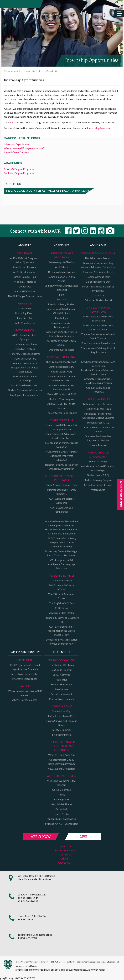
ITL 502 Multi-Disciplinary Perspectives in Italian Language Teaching (61, 542)
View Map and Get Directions (34, 879)
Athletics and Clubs (62, 776)
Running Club (61, 799)
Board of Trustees (25, 349)
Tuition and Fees (98, 399)
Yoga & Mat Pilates (62, 804)
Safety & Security (61, 730)
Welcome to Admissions (98, 253)
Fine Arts (62, 299)
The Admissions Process (98, 258)
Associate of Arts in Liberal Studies (61, 343)
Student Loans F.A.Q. (98, 475)
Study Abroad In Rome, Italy (61, 485)
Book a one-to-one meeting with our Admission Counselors (98, 265)
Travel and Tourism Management (61, 325)
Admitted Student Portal (98, 300)
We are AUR (25, 253)
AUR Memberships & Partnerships (25, 378)
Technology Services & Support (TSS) (62, 620)
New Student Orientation (62, 769)
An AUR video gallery (25, 272)
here (13, 122)
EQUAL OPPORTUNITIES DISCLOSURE (61, 970)
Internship (30, 71)
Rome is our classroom (25, 267)
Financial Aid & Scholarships (98, 454)
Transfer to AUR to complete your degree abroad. (61, 427)
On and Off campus (62, 660)
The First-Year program (61, 399)
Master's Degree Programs (19, 169)
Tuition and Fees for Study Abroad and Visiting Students (98, 416)
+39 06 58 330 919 (28, 901)
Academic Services (62, 576)
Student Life (62, 652)
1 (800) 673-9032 (27, 938)
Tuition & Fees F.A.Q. (98, 422)
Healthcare (61, 689)
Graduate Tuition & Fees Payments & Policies (98, 438)
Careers (25, 686)
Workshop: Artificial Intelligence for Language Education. (61, 564)
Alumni (65, 858)
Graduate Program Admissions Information (98, 364)
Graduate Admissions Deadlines (98, 390)
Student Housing (62, 711)
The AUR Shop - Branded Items (25, 296)
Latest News (25, 308)
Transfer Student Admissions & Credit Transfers (61, 436)
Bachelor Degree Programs (19, 173)
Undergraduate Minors (62, 350)
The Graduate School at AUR (61, 362)
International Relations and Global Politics (61, 311)
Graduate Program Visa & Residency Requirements (98, 381)
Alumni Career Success (16, 152)
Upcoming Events (25, 313)
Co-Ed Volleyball (62, 790)
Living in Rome (62, 706)
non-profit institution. (28, 966)
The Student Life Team (61, 665)
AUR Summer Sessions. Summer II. (62, 501)
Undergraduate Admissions (98, 309)
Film (62, 295)
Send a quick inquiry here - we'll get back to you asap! (47, 191)
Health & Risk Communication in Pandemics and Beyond (62, 531)
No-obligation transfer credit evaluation (61, 445)
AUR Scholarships (98, 461)
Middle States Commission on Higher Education (96, 962)
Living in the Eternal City (61, 716)
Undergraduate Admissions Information (98, 318)
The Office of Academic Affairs (61, 596)
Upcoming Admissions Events (98, 272)
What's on (25, 303)
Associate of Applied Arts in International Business (61, 334)
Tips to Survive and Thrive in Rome (61, 723)
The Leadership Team (25, 344)
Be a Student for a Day (98, 282)
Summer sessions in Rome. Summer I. (61, 492)
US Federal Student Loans (98, 485)
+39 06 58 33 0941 (28, 898)
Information (25, 330)
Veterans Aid (98, 490)
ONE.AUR (65, 846)
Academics (62, 245)
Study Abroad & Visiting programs (62, 478)
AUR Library (62, 608)
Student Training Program (98, 480)
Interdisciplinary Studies (61, 304)
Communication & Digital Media (61, 279)
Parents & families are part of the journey (98, 288)
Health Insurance (62, 735)
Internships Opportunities (25, 674)
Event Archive (25, 318)
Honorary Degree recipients (25, 354)
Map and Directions (25, 291)
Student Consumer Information (25, 390)
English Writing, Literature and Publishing (61, 288)
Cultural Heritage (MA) (62, 367)
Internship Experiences (16, 144)
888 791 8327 (25, 919)
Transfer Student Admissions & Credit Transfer (98, 336)
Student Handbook (61, 684)
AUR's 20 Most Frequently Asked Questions (25, 260)
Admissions (98, 245)
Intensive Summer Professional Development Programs (62, 523)
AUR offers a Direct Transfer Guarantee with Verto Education (62, 456)
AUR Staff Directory (25, 358)
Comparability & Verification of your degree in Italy (62, 642)
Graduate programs (62, 357)
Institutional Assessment (25, 385)
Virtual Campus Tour (25, 277)
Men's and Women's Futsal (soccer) (62, 783)
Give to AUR (65, 863)
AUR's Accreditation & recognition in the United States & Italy (25, 367)
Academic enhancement (61, 385)
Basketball (61, 809)
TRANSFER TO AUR (61, 420)
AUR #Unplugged (25, 323)
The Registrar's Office (61, 603)
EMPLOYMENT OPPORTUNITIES (29, 970)
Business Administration (62, 272)
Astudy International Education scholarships (98, 468)
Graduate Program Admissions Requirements (98, 372)
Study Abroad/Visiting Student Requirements (98, 350)
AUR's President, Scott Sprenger (25, 337)
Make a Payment (98, 445)
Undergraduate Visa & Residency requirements (62, 762)
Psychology (62, 318)
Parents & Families (65, 850)
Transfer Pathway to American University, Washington (61, 467)
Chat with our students (62, 699)
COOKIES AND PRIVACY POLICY (92, 970)
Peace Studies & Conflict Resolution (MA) (62, 378)
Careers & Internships (13, 71)
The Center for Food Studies (62, 413)
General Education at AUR (61, 394)
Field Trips (61, 679)
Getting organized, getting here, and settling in (62, 746)
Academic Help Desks (62, 613)
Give (83, 837)
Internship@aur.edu (99, 128)
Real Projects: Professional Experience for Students (25, 667)
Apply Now (41, 837)
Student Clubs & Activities (61, 819)
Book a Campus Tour (98, 277)
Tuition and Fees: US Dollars (98, 404)
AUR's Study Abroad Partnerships (62, 510)
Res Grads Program (62, 670)
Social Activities (62, 675)
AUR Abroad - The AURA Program (61, 406)
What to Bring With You (61, 755)
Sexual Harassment (61, 694)
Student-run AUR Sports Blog (61, 824)
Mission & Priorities (25, 282)
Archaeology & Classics (61, 262)
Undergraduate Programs (61, 255)
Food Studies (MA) (62, 371)
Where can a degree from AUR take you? (25, 693)
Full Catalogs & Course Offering (62, 587)
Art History (61, 267)
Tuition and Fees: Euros (98, 409)
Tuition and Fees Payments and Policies (98, 429)
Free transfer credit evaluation (98, 343)
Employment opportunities (25, 395)
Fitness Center (61, 814)
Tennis (62, 794)
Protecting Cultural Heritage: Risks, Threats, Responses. (61, 553)
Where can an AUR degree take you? (24, 148)
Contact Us (25, 286)
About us (25, 245)
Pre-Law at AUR (61, 389)
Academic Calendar (62, 580)
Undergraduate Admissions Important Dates (98, 327)
